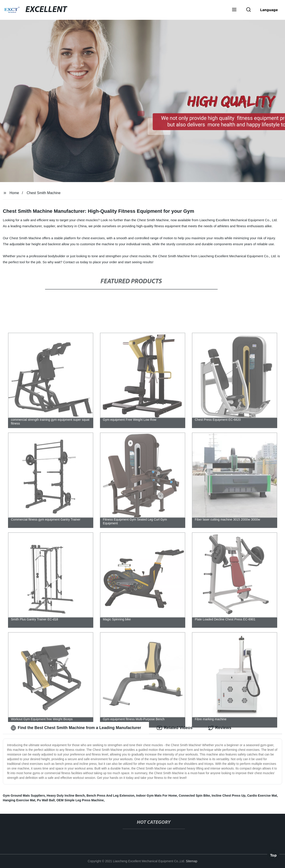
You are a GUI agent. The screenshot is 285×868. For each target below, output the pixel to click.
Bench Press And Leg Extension (111, 796)
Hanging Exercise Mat (19, 800)
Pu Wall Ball (46, 800)
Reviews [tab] (220, 728)
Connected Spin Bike (194, 796)
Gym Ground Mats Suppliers (24, 796)
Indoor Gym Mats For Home (157, 796)
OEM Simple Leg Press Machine (80, 800)
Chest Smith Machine (44, 193)
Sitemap (192, 861)
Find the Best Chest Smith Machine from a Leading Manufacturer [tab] (76, 728)
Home (14, 193)
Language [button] (269, 10)
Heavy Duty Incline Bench (66, 796)
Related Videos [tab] (175, 728)
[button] (234, 10)
